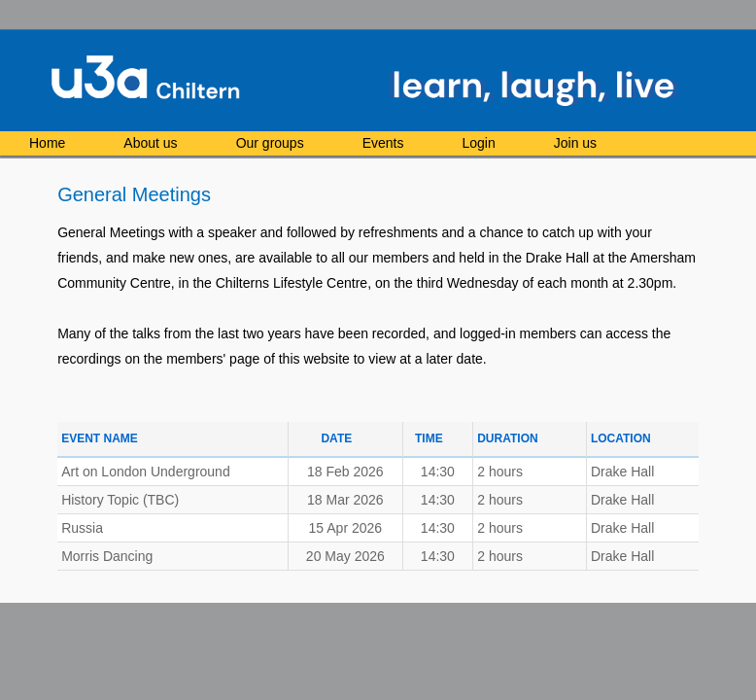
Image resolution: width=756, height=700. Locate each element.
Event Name (100, 438)
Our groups (270, 143)
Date (336, 438)
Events (383, 143)
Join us (575, 143)
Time (429, 438)
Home (47, 143)
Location (621, 438)
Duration (507, 438)
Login (478, 143)
